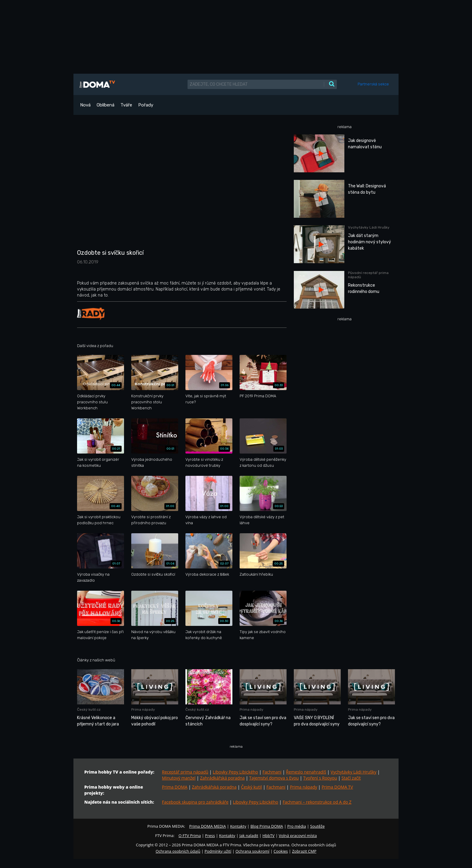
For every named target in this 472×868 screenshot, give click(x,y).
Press (210, 836)
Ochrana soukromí (252, 851)
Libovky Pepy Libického (235, 772)
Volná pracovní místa (298, 836)
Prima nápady (303, 787)
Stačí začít (351, 778)
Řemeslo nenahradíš (306, 772)
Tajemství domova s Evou (274, 778)
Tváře (126, 105)
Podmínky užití (218, 851)
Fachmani (272, 772)
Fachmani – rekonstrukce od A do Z (317, 802)
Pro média (297, 826)
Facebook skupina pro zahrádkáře (195, 802)
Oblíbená (106, 105)
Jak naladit (249, 836)
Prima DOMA (175, 787)
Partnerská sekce (373, 84)
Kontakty (238, 826)
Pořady (146, 105)
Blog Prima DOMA (267, 826)
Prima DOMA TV (337, 787)
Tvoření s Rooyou (320, 778)
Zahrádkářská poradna (222, 778)
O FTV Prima (190, 836)
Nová (85, 105)
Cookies (281, 851)
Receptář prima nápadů (185, 772)
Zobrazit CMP (304, 851)
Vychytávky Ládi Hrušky (353, 772)
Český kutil (252, 787)
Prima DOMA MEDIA (207, 826)
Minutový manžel (179, 778)
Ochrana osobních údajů (178, 851)
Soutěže (317, 826)
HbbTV (269, 836)
